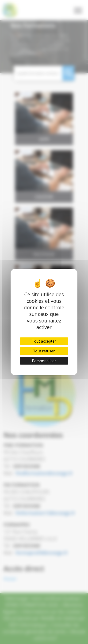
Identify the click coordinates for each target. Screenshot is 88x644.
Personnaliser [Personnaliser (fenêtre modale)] (44, 361)
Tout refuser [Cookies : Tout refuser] (44, 351)
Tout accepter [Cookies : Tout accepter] (44, 341)
